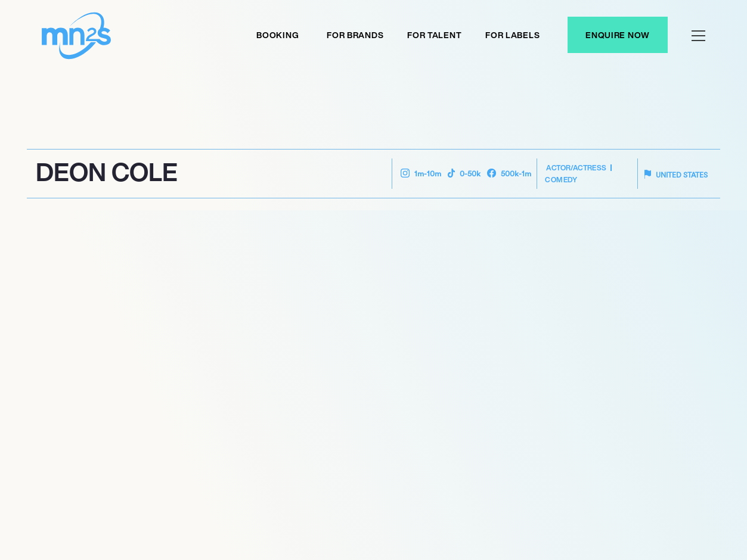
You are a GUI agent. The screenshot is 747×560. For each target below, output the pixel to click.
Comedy (561, 180)
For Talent (434, 35)
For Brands (355, 35)
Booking (278, 35)
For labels (512, 35)
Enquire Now (618, 35)
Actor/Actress (576, 168)
